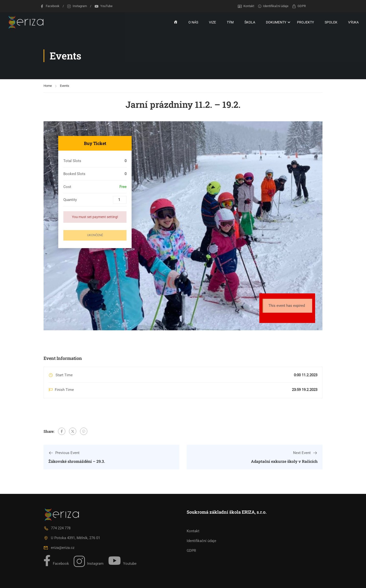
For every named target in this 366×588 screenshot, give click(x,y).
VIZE (212, 22)
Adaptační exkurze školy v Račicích (284, 461)
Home (48, 86)
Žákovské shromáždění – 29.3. (77, 461)
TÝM (230, 22)
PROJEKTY (305, 22)
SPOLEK (331, 22)
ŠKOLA (250, 22)
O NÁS (193, 22)
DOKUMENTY (276, 22)
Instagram (77, 6)
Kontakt (246, 6)
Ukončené (95, 235)
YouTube (103, 6)
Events (65, 86)
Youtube (122, 561)
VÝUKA (353, 22)
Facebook (50, 6)
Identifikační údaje (273, 6)
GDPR (299, 6)
